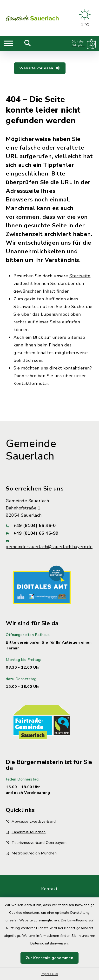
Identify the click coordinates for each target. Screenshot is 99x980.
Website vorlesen (40, 68)
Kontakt (49, 889)
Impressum (49, 974)
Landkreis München (26, 832)
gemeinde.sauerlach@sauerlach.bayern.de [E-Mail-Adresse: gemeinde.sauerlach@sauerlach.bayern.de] (49, 547)
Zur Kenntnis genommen (50, 958)
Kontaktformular (31, 383)
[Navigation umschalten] (8, 43)
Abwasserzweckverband (31, 822)
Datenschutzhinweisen (49, 943)
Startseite (80, 276)
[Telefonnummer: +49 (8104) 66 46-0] (49, 526)
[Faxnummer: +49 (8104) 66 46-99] (49, 533)
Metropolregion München (31, 853)
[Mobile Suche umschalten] (28, 43)
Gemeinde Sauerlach (31, 450)
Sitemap (76, 337)
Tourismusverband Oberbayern (36, 843)
